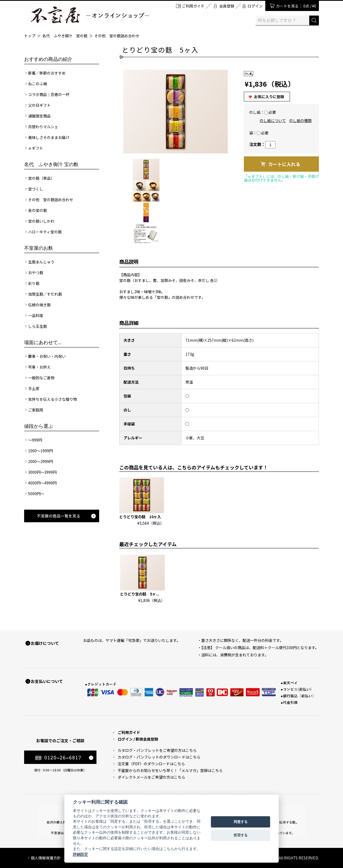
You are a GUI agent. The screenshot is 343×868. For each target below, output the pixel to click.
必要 (272, 112)
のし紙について (273, 120)
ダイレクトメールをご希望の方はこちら (151, 777)
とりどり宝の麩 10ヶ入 (140, 517)
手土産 (34, 388)
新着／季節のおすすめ (47, 73)
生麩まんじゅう (41, 262)
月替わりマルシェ (43, 127)
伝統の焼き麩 (39, 305)
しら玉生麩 (38, 326)
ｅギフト (36, 148)
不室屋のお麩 (39, 248)
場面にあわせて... (43, 343)
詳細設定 (80, 854)
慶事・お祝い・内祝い (47, 356)
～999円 (35, 440)
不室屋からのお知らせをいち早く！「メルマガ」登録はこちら (170, 770)
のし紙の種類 (300, 120)
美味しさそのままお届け (49, 137)
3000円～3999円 (42, 472)
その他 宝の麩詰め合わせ (117, 36)
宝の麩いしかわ (41, 221)
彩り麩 (34, 283)
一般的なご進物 (41, 378)
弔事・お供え (39, 367)
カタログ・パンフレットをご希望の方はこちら (157, 750)
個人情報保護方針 (46, 858)
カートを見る (296, 6)
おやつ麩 (36, 273)
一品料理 (36, 315)
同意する (241, 822)
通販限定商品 (39, 116)
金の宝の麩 (38, 210)
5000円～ (36, 494)
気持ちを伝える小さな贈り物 (53, 399)
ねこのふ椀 (38, 84)
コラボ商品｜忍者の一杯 (49, 94)
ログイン (255, 6)
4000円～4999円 (42, 483)
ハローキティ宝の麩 (45, 232)
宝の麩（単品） (41, 178)
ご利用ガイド (193, 6)
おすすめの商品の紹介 (48, 59)
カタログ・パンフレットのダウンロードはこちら (159, 757)
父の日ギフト (39, 105)
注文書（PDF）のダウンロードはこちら (151, 764)
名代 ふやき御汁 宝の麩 (65, 36)
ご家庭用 (36, 410)
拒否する (241, 835)
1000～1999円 (40, 451)
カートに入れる (284, 164)
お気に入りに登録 (269, 97)
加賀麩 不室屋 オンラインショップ (90, 15)
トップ (30, 36)
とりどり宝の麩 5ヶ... (140, 594)
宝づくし (36, 189)
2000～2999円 (40, 461)
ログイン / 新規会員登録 (138, 739)
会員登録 (227, 6)
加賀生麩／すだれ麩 (45, 294)
